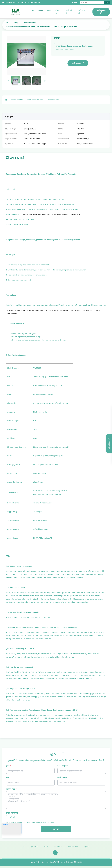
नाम (7, 777)
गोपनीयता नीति (73, 849)
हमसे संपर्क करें (81, 12)
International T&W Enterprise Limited (58, 864)
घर (33, 11)
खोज (107, 3)
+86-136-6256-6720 (12, 3)
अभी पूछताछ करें (101, 12)
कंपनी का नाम (62, 777)
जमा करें (56, 829)
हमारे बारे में (69, 12)
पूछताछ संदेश (11, 789)
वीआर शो (58, 12)
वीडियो (49, 11)
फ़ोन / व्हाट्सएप (63, 766)
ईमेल (8, 766)
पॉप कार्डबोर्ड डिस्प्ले (30, 23)
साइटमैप (86, 849)
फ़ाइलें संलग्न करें (12, 813)
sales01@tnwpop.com (32, 3)
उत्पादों (40, 11)
